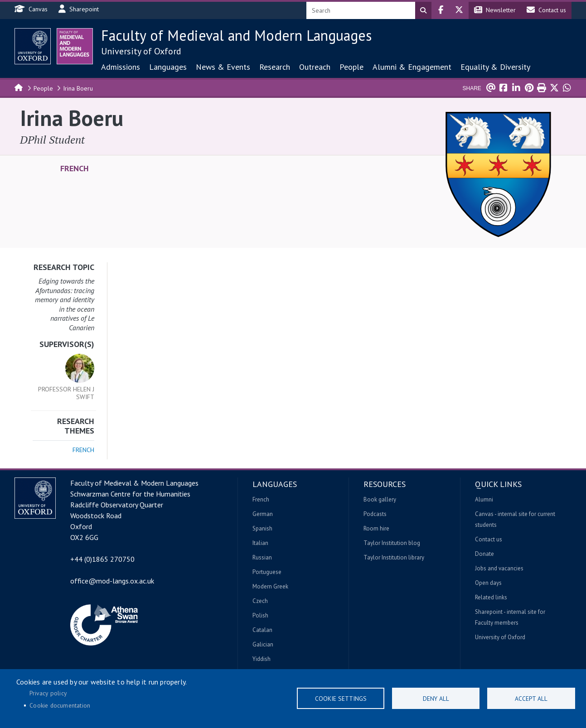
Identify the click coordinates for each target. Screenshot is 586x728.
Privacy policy (48, 693)
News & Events (223, 67)
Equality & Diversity (495, 67)
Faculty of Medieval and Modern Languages (236, 35)
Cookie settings (341, 699)
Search (423, 10)
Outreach (315, 67)
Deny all (436, 699)
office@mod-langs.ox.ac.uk (112, 581)
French (75, 169)
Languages (168, 67)
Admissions (121, 67)
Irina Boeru (78, 88)
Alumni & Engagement (412, 67)
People (351, 67)
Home (19, 87)
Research (275, 67)
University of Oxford (141, 51)
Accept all (531, 699)
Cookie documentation (60, 705)
